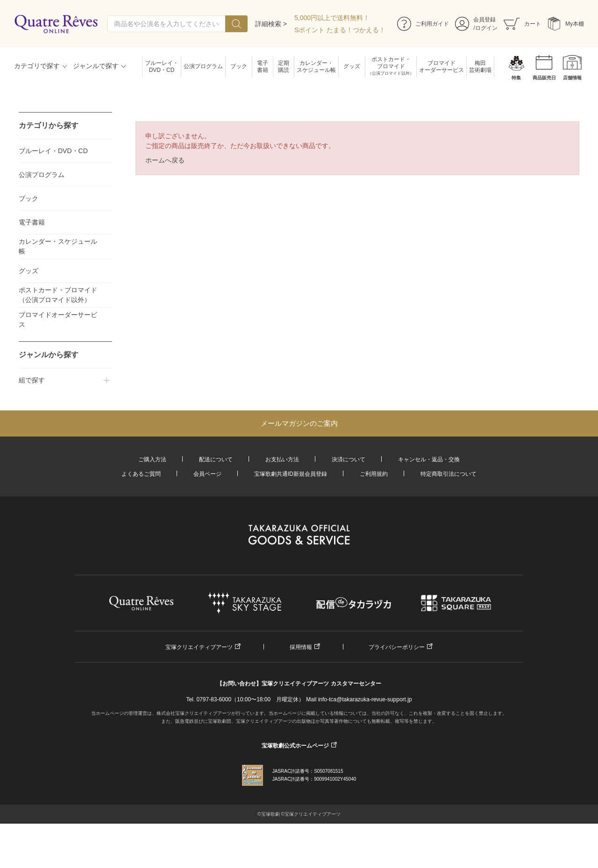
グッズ (352, 66)
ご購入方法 (152, 459)
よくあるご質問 (141, 474)
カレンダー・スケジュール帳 (316, 67)
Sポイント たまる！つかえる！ (340, 30)
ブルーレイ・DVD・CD (162, 67)
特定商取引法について (448, 474)
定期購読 (284, 67)
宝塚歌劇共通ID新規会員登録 (291, 474)
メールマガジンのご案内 (299, 423)
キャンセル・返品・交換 (429, 459)
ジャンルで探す (96, 66)
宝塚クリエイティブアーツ (199, 647)
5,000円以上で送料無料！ (332, 18)
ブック (239, 66)
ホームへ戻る (165, 160)
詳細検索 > (271, 24)
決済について (349, 459)
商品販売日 (544, 78)
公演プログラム (203, 66)
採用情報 (301, 647)
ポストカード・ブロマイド (391, 67)
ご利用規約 (374, 474)
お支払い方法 (282, 459)
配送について (216, 459)
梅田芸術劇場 (480, 67)
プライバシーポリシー (397, 647)
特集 (516, 78)
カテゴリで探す (37, 66)
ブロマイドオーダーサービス (441, 67)
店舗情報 (572, 78)
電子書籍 (263, 67)
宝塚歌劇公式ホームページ (295, 746)
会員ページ (207, 474)
